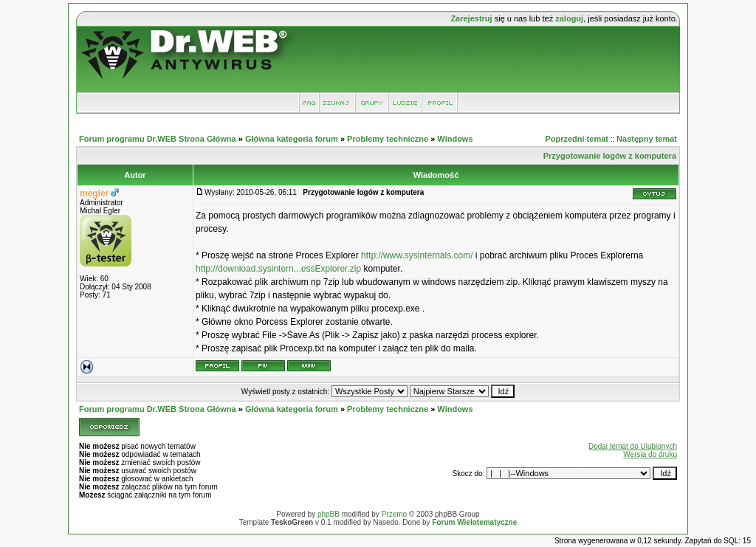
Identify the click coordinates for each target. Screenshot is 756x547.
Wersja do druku (650, 454)
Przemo (394, 514)
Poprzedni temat (577, 139)
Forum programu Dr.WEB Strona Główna (158, 139)
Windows (455, 139)
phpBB (329, 514)
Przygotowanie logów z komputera (610, 156)
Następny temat (647, 139)
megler (94, 193)
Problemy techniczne (388, 139)
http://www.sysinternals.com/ (417, 255)
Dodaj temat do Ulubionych (633, 446)
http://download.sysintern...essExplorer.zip (278, 269)
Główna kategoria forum (292, 139)
